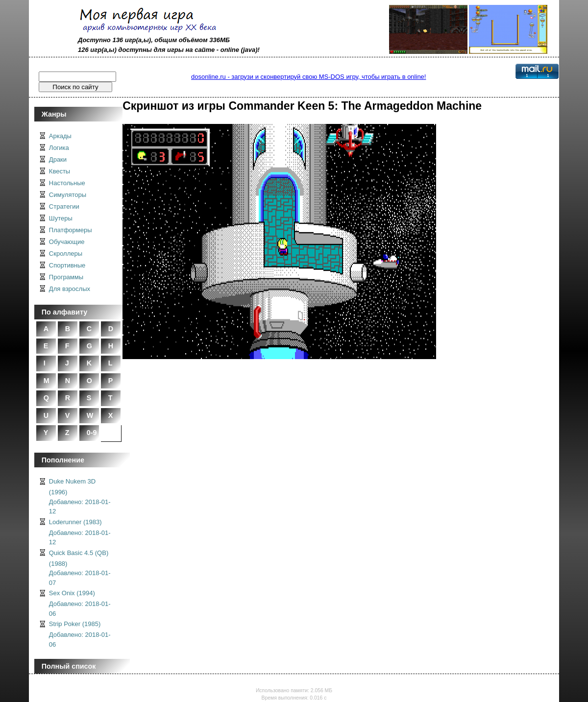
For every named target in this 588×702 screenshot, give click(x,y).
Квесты (60, 171)
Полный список (69, 666)
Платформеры (71, 230)
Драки (58, 159)
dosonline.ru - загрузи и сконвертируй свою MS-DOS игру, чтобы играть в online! (308, 77)
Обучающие (67, 242)
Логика (59, 148)
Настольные (67, 183)
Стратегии (64, 206)
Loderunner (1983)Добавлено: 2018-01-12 (80, 532)
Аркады (60, 136)
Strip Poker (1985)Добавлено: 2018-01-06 (80, 634)
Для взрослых (70, 289)
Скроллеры (66, 254)
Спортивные (67, 265)
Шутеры (61, 218)
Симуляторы (68, 195)
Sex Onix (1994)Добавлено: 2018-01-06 (80, 603)
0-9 (92, 433)
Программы (66, 277)
